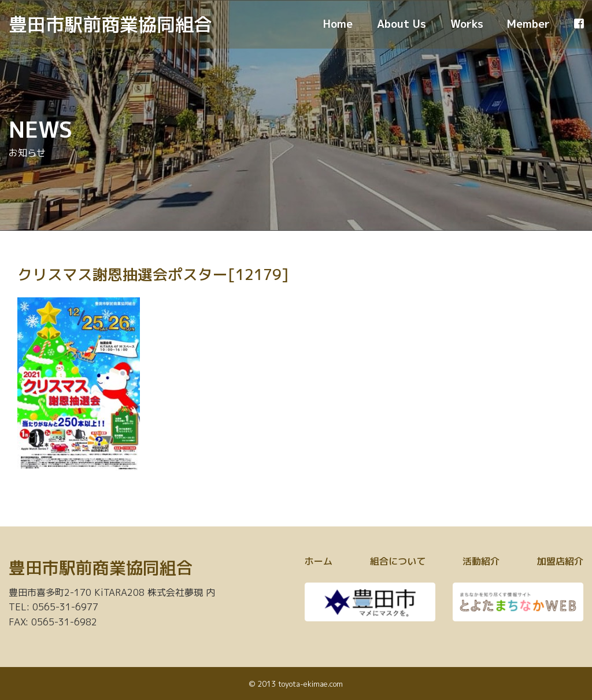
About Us (402, 24)
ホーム (319, 561)
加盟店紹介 (560, 561)
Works (467, 24)
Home (338, 24)
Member (528, 24)
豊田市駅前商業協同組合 (110, 24)
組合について (398, 561)
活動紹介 (481, 561)
